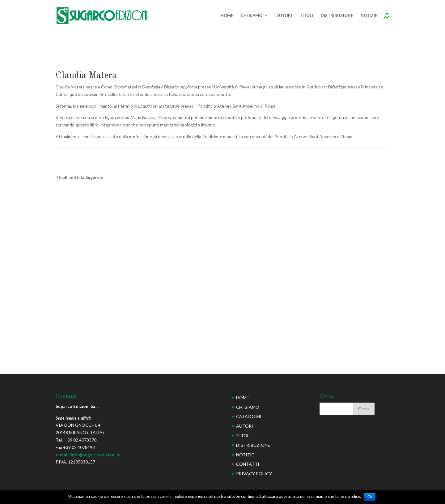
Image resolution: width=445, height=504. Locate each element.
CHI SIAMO (252, 16)
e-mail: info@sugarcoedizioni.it (88, 455)
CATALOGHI (249, 416)
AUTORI (284, 16)
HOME (227, 16)
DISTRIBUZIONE (337, 16)
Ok (370, 497)
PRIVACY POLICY (254, 474)
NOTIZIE (369, 16)
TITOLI (306, 16)
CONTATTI (248, 464)
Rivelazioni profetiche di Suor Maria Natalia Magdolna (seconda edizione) (89, 304)
